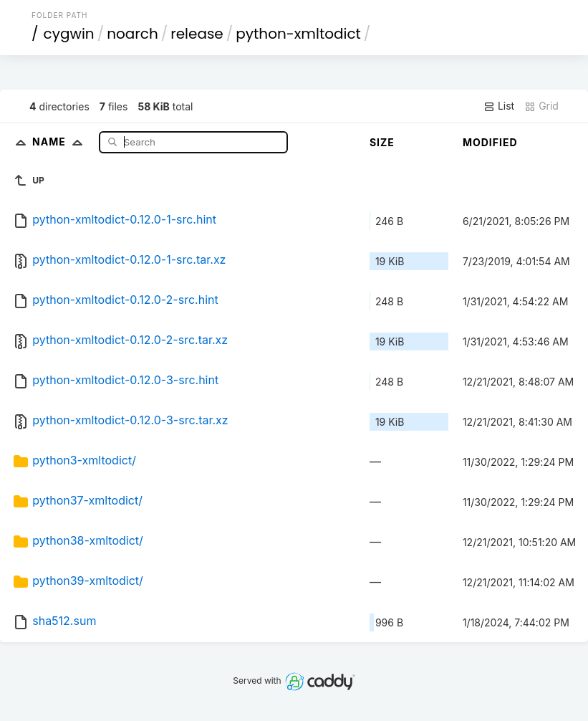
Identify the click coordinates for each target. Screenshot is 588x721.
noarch (132, 34)
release (197, 34)
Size (382, 142)
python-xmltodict (298, 34)
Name (61, 142)
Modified (490, 142)
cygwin (69, 34)
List (499, 106)
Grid (541, 106)
